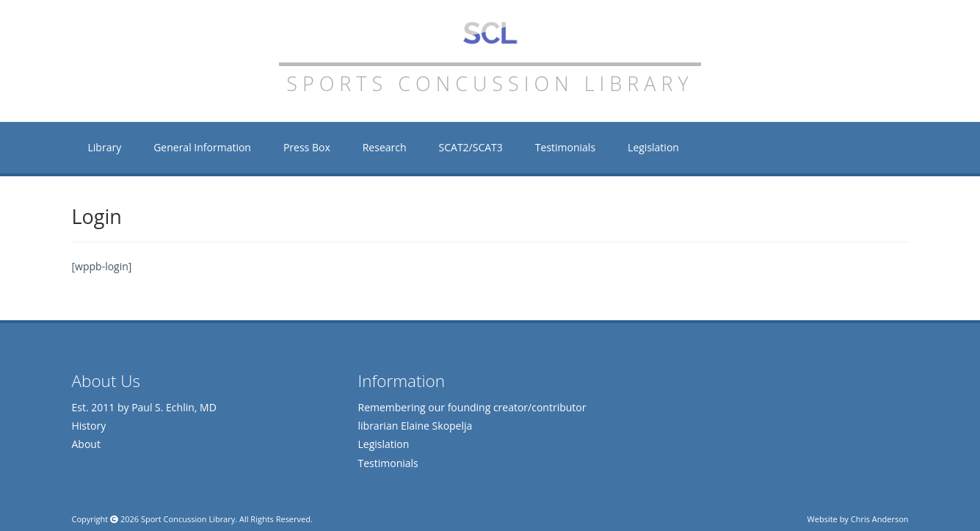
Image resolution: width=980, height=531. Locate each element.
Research (385, 147)
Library (105, 147)
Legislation (653, 147)
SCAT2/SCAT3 (471, 147)
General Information (202, 147)
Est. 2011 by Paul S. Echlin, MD (144, 407)
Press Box (307, 147)
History (89, 426)
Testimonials (565, 147)
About (86, 444)
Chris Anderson (880, 519)
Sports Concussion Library (490, 33)
